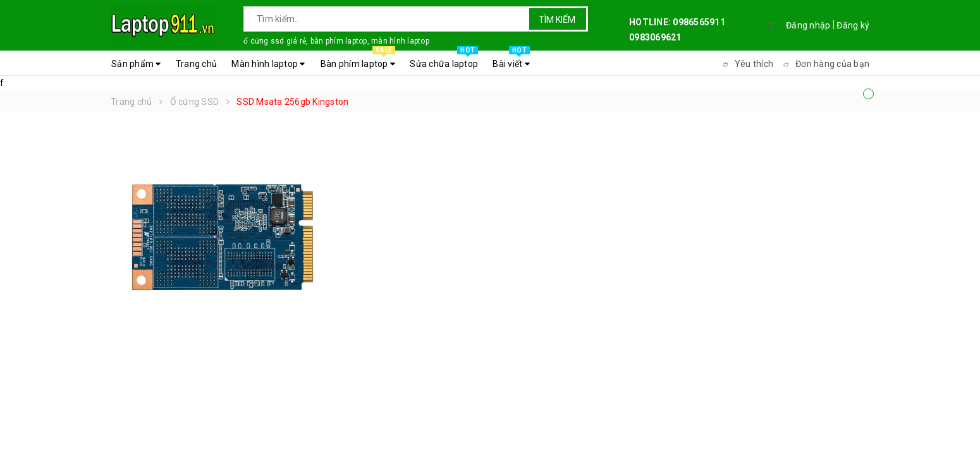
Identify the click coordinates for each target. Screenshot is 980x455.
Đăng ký (853, 25)
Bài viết (511, 61)
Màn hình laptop (268, 64)
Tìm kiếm (557, 20)
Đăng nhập (808, 25)
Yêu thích (746, 64)
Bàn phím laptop (358, 61)
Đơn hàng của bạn (824, 64)
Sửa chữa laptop (444, 61)
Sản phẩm (136, 64)
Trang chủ (196, 64)
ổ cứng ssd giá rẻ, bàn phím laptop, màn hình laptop (336, 41)
